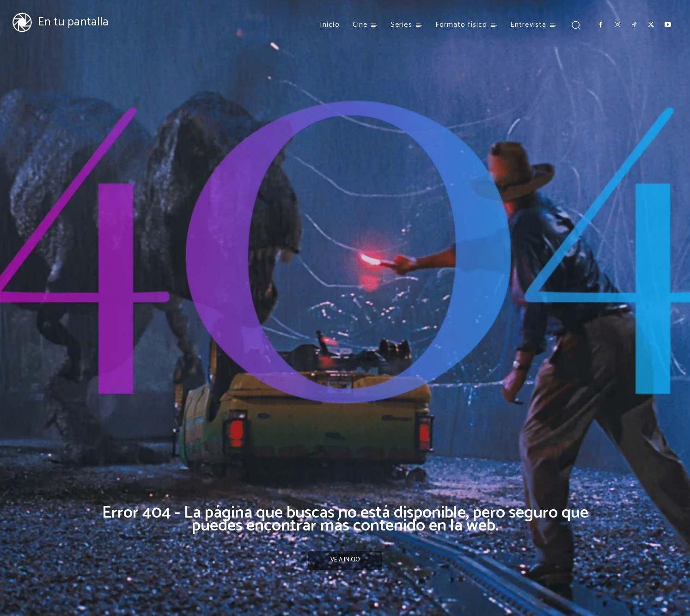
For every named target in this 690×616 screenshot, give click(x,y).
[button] (576, 25)
